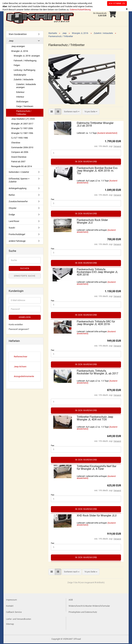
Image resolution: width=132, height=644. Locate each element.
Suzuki (12, 228)
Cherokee (16, 143)
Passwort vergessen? (19, 330)
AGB (71, 600)
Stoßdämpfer (20, 75)
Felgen (17, 66)
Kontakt (10, 607)
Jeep (11, 41)
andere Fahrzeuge (17, 242)
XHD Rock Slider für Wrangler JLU (97, 516)
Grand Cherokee (19, 158)
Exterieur (20, 93)
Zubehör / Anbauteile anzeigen (26, 87)
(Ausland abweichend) (107, 134)
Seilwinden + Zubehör (19, 173)
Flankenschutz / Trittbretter (24, 113)
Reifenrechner (21, 357)
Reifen (12, 196)
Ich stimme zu (117, 3)
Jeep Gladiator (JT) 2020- (23, 120)
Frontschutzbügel (17, 235)
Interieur (20, 97)
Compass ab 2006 (20, 153)
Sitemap (10, 625)
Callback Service (14, 613)
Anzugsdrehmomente (24, 377)
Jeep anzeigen (18, 47)
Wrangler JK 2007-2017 (22, 124)
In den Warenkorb (86, 162)
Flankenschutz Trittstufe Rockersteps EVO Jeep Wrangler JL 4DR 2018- (97, 273)
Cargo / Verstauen (25, 107)
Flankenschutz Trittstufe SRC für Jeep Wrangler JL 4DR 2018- (96, 323)
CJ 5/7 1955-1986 (20, 138)
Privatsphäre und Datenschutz (83, 613)
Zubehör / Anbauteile (24, 80)
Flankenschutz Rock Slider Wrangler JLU (92, 222)
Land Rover (14, 222)
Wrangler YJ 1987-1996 (22, 134)
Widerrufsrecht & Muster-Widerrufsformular (89, 607)
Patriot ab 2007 (18, 162)
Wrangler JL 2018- (20, 52)
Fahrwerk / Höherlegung (25, 61)
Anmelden (25, 318)
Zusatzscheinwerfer (18, 202)
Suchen (25, 269)
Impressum (11, 600)
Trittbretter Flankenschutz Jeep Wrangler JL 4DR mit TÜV (95, 419)
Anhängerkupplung (18, 189)
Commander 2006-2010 (22, 148)
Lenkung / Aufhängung (24, 71)
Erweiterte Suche (25, 277)
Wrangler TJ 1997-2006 (22, 129)
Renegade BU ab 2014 (22, 167)
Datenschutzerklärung (80, 10)
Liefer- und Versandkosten (19, 620)
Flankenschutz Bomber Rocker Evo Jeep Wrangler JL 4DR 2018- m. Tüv (97, 171)
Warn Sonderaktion (18, 35)
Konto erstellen (16, 325)
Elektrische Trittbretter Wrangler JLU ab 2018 (95, 125)
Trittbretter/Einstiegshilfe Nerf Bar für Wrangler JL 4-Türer (97, 468)
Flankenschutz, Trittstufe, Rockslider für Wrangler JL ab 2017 (97, 373)
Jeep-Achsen (20, 367)
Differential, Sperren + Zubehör (19, 181)
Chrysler (13, 209)
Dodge (12, 215)
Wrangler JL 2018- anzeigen (27, 56)
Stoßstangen (22, 102)
